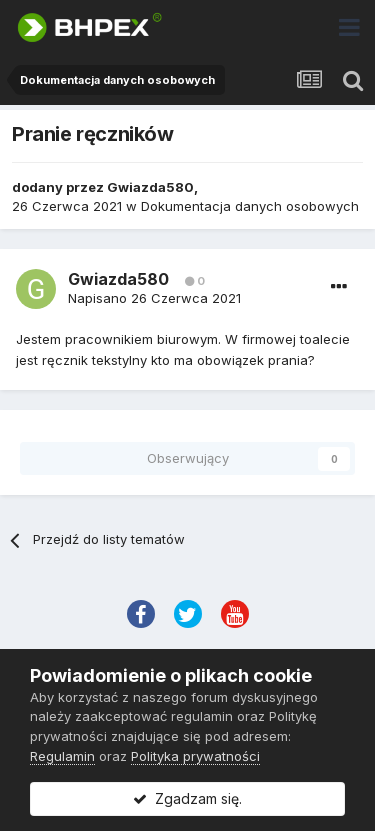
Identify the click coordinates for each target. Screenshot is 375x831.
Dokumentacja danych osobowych (250, 206)
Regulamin (62, 756)
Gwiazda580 (150, 187)
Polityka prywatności (195, 756)
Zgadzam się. (187, 798)
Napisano (154, 298)
